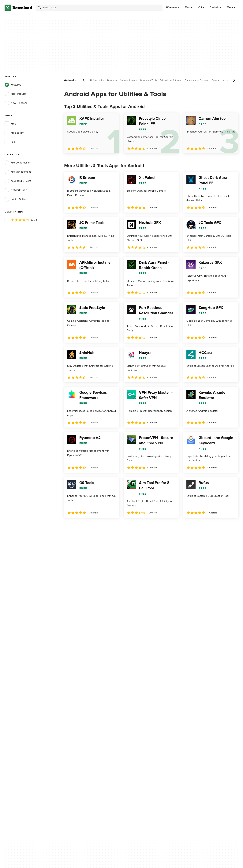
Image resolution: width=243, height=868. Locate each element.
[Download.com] (18, 8)
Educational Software (171, 80)
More (232, 8)
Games (215, 80)
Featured (13, 85)
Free (10, 124)
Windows (172, 8)
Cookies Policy (143, 717)
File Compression (18, 163)
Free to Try (14, 133)
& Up (21, 220)
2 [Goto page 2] (78, 526)
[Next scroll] (234, 80)
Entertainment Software (197, 80)
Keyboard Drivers (18, 181)
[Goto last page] (232, 526)
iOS (200, 8)
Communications (129, 80)
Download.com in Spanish (84, 724)
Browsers (112, 80)
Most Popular (15, 94)
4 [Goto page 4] (98, 526)
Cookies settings (144, 734)
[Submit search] (39, 8)
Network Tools (16, 190)
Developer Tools (149, 80)
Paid (10, 142)
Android (214, 8)
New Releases (16, 103)
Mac (187, 8)
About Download (79, 704)
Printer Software (17, 199)
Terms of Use (142, 711)
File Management (18, 172)
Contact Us (76, 717)
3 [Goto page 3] (88, 526)
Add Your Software (80, 711)
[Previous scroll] (84, 80)
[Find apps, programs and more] (99, 8)
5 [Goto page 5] (107, 526)
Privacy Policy (142, 704)
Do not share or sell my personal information (148, 725)
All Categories (97, 80)
